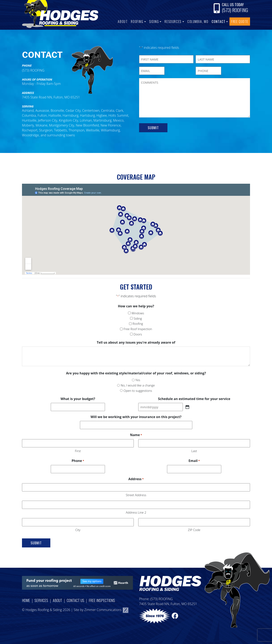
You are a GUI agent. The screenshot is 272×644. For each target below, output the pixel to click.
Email (194, 461)
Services (41, 600)
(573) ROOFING (235, 10)
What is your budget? (78, 399)
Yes (138, 380)
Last (194, 451)
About (123, 22)
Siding (154, 22)
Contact (218, 22)
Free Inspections (102, 600)
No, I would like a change (138, 385)
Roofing (137, 22)
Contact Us (75, 600)
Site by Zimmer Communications (101, 610)
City (78, 530)
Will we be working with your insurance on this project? (136, 417)
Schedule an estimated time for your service (194, 399)
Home (26, 600)
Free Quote (240, 22)
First (78, 451)
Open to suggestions (138, 391)
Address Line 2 (136, 512)
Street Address (136, 495)
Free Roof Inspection (138, 329)
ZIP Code (194, 530)
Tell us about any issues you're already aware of (136, 342)
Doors (138, 334)
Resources (173, 22)
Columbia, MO (198, 22)
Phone (78, 461)
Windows (138, 313)
